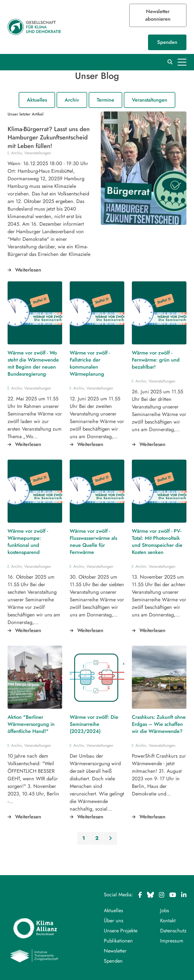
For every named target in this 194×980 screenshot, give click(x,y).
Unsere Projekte (121, 931)
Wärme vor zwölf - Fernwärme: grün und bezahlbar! (156, 360)
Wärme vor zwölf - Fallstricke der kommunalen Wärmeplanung (90, 363)
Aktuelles (37, 100)
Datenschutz (173, 931)
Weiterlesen (28, 270)
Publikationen (118, 941)
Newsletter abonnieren (158, 15)
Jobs (165, 911)
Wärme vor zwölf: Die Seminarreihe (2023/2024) (94, 724)
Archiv (72, 100)
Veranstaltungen (150, 100)
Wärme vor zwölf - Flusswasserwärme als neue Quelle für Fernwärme (93, 542)
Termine (105, 100)
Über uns (114, 921)
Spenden (167, 42)
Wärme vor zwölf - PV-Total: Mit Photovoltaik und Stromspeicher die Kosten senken (157, 542)
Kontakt (168, 921)
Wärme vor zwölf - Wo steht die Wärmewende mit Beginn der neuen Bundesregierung (33, 363)
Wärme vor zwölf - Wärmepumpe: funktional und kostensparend (28, 542)
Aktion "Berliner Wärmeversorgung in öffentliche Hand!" (31, 724)
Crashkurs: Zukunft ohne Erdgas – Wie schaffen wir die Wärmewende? (159, 724)
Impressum (172, 941)
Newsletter (115, 951)
